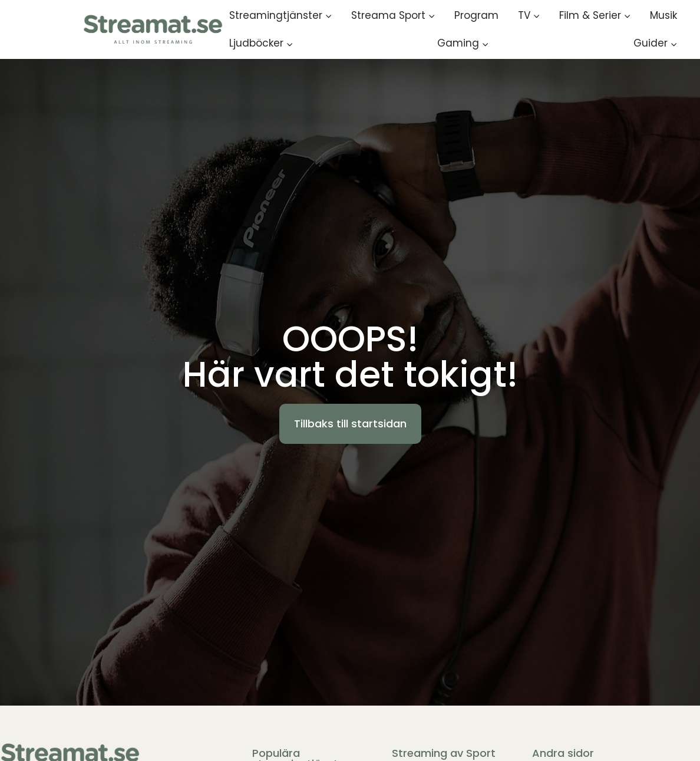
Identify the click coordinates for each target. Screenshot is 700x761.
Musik (663, 15)
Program (476, 15)
